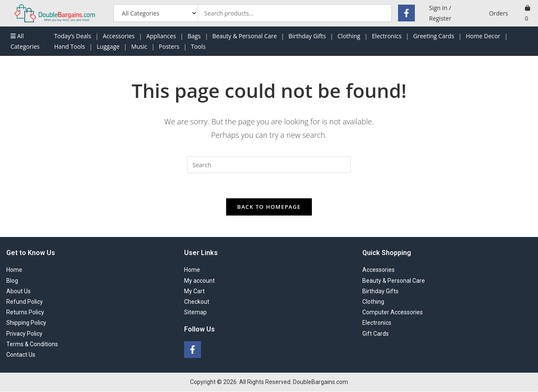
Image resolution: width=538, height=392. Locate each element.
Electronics (387, 36)
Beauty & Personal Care (245, 36)
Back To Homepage (269, 207)
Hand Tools (70, 46)
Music (139, 46)
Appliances (161, 36)
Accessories (119, 36)
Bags (194, 36)
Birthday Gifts (307, 36)
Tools (198, 46)
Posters (169, 46)
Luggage (108, 46)
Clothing (349, 36)
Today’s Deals (73, 36)
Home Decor (483, 36)
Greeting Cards (434, 36)
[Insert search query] (269, 165)
